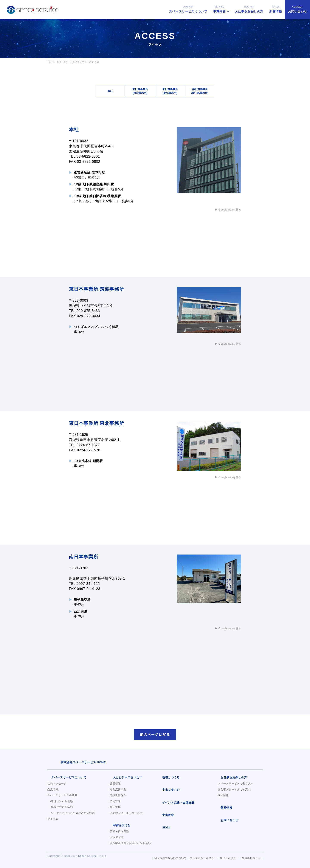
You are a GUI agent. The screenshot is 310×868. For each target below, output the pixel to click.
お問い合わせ (298, 7)
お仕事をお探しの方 (249, 7)
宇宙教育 (164, 816)
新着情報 (276, 7)
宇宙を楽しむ (167, 792)
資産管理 (115, 786)
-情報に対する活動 (61, 809)
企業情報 (53, 792)
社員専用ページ (250, 858)
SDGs (162, 828)
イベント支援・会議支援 (174, 804)
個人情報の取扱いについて (165, 858)
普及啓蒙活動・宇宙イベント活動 (130, 845)
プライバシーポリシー (200, 858)
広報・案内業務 (119, 833)
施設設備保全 (118, 798)
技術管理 (115, 803)
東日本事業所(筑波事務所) (140, 91)
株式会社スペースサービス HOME (72, 765)
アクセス (53, 821)
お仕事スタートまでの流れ (234, 792)
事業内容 (219, 7)
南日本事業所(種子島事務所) (200, 91)
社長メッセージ (57, 786)
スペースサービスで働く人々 (236, 786)
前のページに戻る (155, 736)
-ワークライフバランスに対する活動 (72, 815)
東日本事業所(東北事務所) (170, 91)
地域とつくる (167, 780)
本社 (110, 91)
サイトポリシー (227, 858)
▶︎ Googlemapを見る (226, 209)
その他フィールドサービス (126, 815)
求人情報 (223, 798)
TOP (50, 62)
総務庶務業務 (118, 792)
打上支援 (115, 809)
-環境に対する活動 (61, 803)
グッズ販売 (117, 839)
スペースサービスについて (188, 7)
